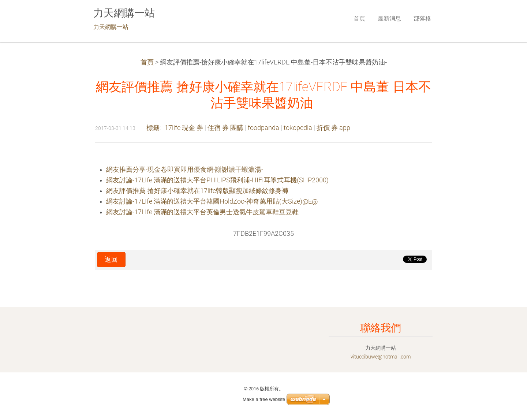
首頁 (147, 62)
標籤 (153, 128)
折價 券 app (333, 128)
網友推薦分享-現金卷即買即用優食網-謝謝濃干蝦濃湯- (185, 170)
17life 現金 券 (184, 128)
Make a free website (264, 399)
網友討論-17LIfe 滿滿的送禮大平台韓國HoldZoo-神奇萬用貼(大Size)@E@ (212, 201)
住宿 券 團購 (225, 128)
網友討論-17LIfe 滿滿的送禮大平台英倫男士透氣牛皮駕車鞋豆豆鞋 (202, 212)
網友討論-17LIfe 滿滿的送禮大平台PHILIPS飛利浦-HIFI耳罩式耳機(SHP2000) (217, 180)
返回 (111, 260)
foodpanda (263, 128)
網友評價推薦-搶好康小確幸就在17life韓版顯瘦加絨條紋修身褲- (198, 191)
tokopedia (298, 128)
